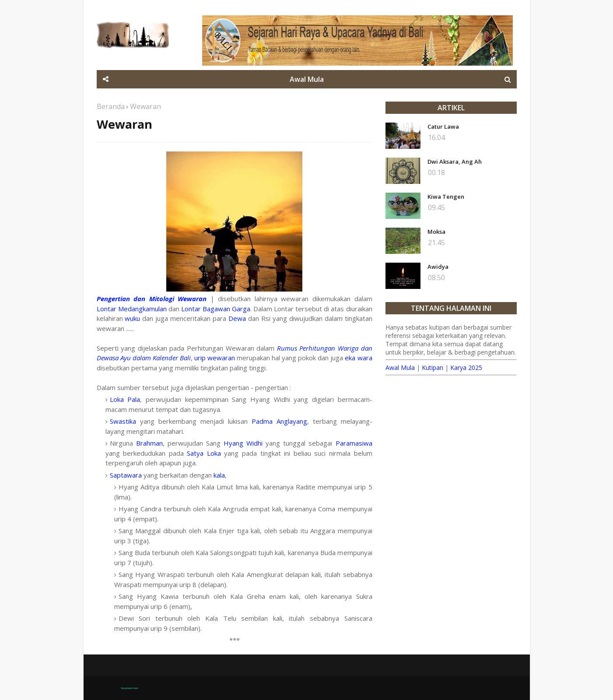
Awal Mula (400, 368)
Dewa (237, 318)
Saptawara (126, 475)
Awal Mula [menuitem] (307, 79)
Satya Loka (204, 453)
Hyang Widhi (243, 443)
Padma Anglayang (279, 421)
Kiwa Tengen (446, 197)
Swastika (123, 421)
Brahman (149, 443)
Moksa (436, 232)
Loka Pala (125, 399)
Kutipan (433, 368)
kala (219, 475)
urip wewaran (215, 358)
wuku (132, 318)
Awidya (438, 267)
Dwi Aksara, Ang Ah (455, 162)
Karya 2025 (466, 368)
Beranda (111, 106)
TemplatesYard (129, 688)
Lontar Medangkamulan (132, 309)
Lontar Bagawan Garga (216, 309)
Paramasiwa (354, 443)
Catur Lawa (443, 127)
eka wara (358, 358)
